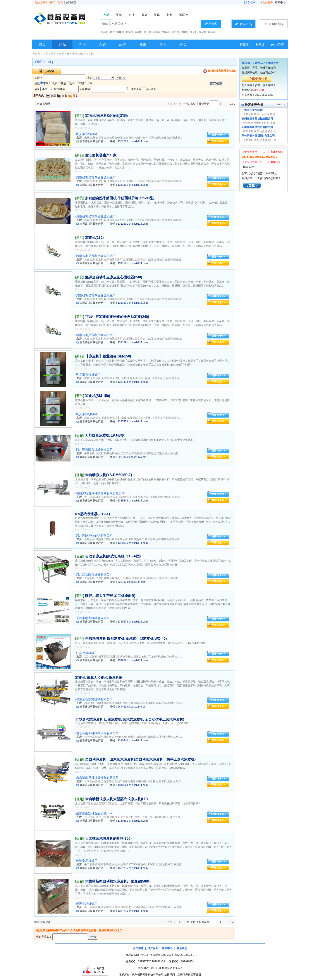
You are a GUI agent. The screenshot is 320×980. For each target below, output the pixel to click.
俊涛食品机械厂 (87, 861)
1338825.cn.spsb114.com (133, 543)
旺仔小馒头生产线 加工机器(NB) (110, 596)
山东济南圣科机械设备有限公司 (97, 733)
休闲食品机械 (75, 54)
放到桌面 (71, 2)
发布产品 (243, 24)
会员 (183, 44)
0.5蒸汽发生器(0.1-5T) (92, 514)
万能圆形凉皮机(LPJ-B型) (105, 435)
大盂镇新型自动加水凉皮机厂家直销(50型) (118, 881)
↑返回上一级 (43, 62)
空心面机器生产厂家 (101, 155)
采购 (103, 44)
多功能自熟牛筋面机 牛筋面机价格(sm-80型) (120, 198)
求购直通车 (274, 24)
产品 (62, 44)
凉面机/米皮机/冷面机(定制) (107, 116)
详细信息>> (218, 141)
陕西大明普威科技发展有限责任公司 (100, 493)
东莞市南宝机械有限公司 (93, 618)
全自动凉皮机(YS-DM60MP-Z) (109, 475)
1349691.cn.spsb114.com (133, 660)
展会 (163, 44)
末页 (193, 104)
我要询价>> (218, 135)
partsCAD (278, 44)
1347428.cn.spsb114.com (133, 382)
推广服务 (153, 948)
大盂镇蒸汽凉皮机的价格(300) (108, 839)
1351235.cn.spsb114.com (133, 868)
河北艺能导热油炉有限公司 (94, 536)
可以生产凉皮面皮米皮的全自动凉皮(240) (117, 317)
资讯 (143, 44)
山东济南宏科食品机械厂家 (94, 813)
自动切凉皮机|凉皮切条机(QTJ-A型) (113, 556)
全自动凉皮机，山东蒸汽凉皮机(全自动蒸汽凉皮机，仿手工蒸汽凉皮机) (140, 759)
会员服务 (268, 2)
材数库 (244, 44)
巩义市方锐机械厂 (88, 134)
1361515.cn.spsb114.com (133, 141)
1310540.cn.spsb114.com (133, 741)
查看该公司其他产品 (91, 141)
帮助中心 (280, 2)
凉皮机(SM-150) (98, 396)
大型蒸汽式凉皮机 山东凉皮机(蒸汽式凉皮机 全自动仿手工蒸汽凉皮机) (130, 719)
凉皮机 (90, 54)
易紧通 (260, 44)
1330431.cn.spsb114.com (133, 821)
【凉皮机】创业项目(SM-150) (108, 356)
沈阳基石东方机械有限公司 (94, 699)
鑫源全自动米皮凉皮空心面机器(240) (114, 277)
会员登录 (250, 2)
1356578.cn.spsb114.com (133, 622)
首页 (42, 44)
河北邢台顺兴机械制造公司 (94, 450)
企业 (83, 44)
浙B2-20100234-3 (184, 955)
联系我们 (182, 948)
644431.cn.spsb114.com (132, 707)
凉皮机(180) (94, 238)
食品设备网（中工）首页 (49, 2)
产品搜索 (211, 24)
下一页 (186, 104)
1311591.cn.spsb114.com (133, 185)
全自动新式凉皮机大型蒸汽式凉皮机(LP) (116, 799)
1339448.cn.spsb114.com (133, 501)
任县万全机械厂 (87, 653)
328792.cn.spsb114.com (132, 457)
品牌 (123, 44)
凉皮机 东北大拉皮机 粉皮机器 (99, 678)
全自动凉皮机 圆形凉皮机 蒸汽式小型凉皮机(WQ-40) (126, 639)
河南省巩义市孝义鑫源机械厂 (96, 177)
